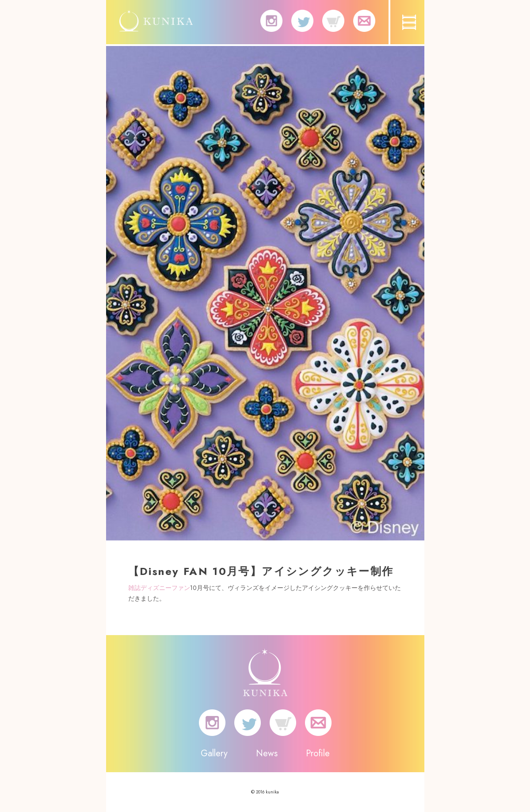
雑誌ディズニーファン (159, 588)
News (267, 753)
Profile (318, 753)
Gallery (214, 753)
